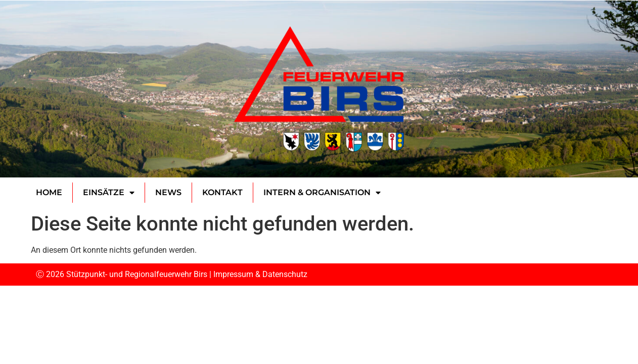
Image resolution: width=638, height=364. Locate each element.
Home (49, 192)
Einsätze (109, 193)
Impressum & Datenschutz (260, 274)
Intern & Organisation (322, 193)
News (168, 192)
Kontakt (222, 192)
